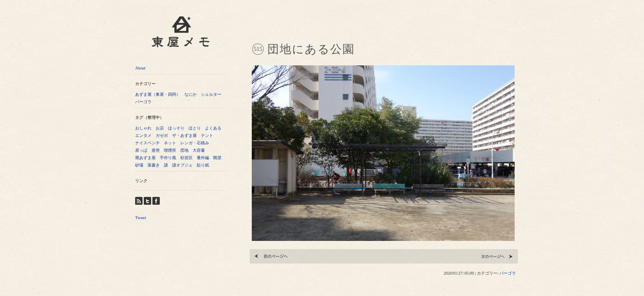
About (140, 68)
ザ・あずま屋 (184, 135)
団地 (184, 150)
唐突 (156, 150)
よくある (213, 128)
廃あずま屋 (145, 158)
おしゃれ (143, 128)
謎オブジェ (182, 165)
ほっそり (176, 128)
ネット (170, 143)
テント (207, 135)
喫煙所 (170, 150)
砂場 (139, 165)
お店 (160, 128)
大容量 (199, 150)
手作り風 (168, 158)
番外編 (203, 158)
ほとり (195, 128)
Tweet (141, 217)
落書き (154, 165)
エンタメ (143, 135)
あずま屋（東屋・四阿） (158, 94)
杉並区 (186, 158)
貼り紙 (203, 165)
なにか (191, 94)
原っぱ (141, 150)
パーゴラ (143, 102)
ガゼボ (162, 135)
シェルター (211, 94)
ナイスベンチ (147, 143)
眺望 (217, 158)
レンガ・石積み (195, 143)
